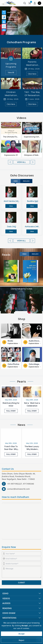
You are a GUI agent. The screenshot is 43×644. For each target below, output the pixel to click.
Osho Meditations (21, 289)
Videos (22, 118)
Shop (21, 319)
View (11, 206)
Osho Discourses (22, 175)
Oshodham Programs (21, 42)
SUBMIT (21, 583)
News (21, 425)
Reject (21, 640)
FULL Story (11, 411)
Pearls (22, 381)
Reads (6, 255)
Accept (21, 634)
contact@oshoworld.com (18, 489)
